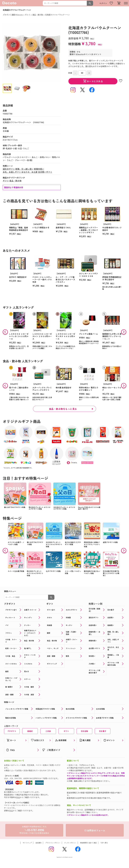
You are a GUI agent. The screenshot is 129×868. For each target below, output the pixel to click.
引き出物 (84, 731)
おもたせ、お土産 (29, 172)
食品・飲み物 (15, 181)
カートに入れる (93, 81)
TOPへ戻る (104, 843)
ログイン (103, 3)
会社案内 (39, 843)
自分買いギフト (45, 172)
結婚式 (30, 731)
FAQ (18, 797)
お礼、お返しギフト (12, 172)
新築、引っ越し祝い (24, 169)
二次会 (48, 731)
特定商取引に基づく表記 (88, 843)
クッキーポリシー (70, 843)
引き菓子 (103, 731)
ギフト (6, 181)
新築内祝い (39, 169)
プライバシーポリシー (53, 843)
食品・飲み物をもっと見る (63, 409)
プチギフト (12, 731)
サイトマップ (27, 843)
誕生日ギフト (9, 169)
